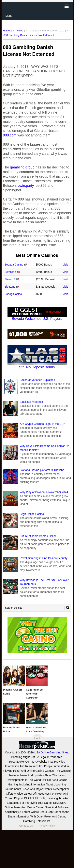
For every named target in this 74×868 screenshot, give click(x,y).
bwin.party (25, 186)
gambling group (22, 167)
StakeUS (10, 279)
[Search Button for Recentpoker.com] (67, 608)
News (20, 31)
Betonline (10, 272)
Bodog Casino (13, 294)
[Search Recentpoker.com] (37, 608)
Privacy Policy (46, 826)
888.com (10, 135)
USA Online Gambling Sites (51, 752)
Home (6, 31)
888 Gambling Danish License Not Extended (29, 35)
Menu (9, 16)
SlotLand (10, 287)
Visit (65, 265)
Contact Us (26, 826)
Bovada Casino (14, 265)
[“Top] (37, 738)
